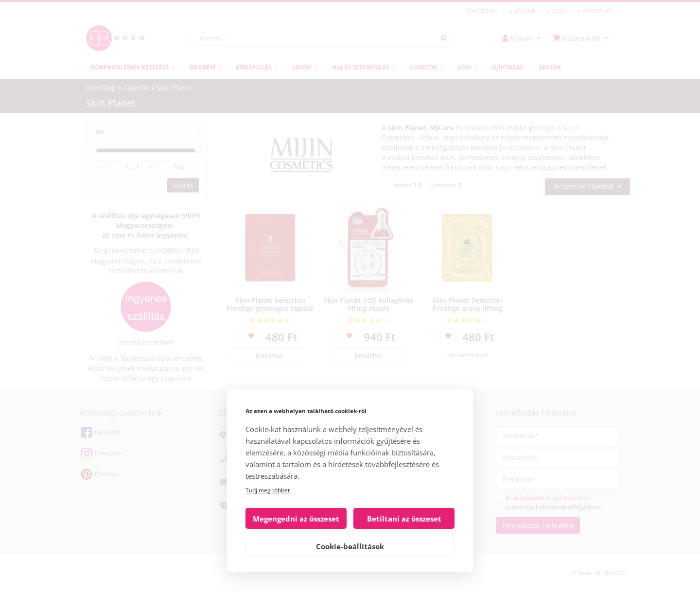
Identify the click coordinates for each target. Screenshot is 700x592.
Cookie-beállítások (350, 546)
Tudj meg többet (268, 490)
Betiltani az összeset (404, 519)
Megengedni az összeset (296, 519)
